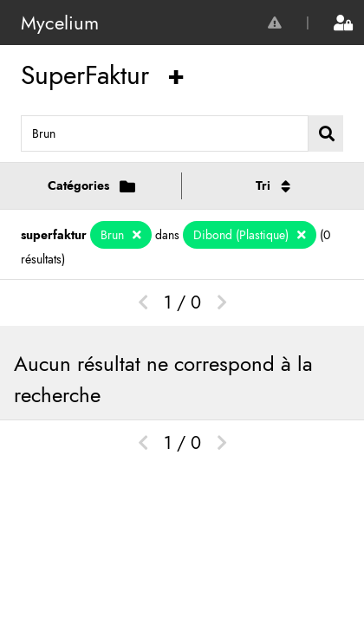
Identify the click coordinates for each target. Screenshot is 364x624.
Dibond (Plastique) (243, 235)
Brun (114, 235)
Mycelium (60, 23)
